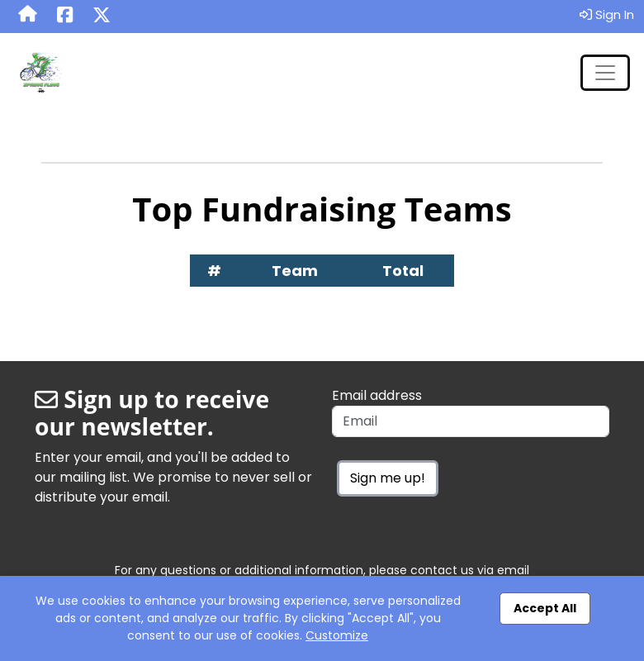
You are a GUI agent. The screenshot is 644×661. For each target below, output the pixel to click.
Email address (377, 395)
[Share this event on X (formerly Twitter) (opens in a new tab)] (102, 17)
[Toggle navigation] (605, 73)
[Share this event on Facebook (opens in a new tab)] (65, 17)
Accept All (545, 608)
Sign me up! (388, 478)
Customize (337, 635)
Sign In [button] (607, 14)
